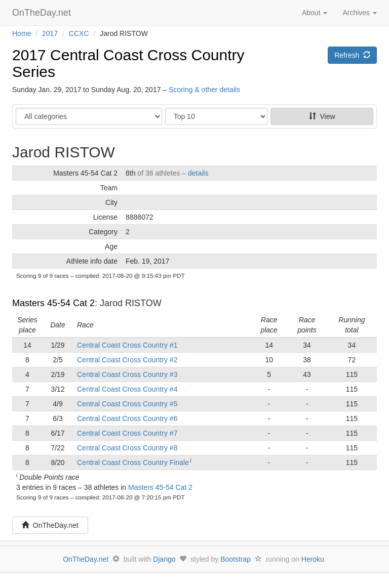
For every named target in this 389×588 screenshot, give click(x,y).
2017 (50, 33)
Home (22, 33)
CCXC (79, 33)
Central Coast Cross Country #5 (127, 404)
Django (164, 559)
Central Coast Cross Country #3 (127, 374)
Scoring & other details (204, 90)
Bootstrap (236, 559)
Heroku (313, 559)
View (322, 116)
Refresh (352, 55)
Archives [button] (360, 13)
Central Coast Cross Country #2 (127, 360)
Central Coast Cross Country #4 (127, 389)
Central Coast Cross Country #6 (127, 418)
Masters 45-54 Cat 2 (53, 303)
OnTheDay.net (43, 13)
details (198, 173)
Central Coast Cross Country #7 (127, 433)
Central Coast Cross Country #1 (127, 345)
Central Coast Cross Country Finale (133, 463)
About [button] (315, 13)
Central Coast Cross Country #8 (127, 448)
